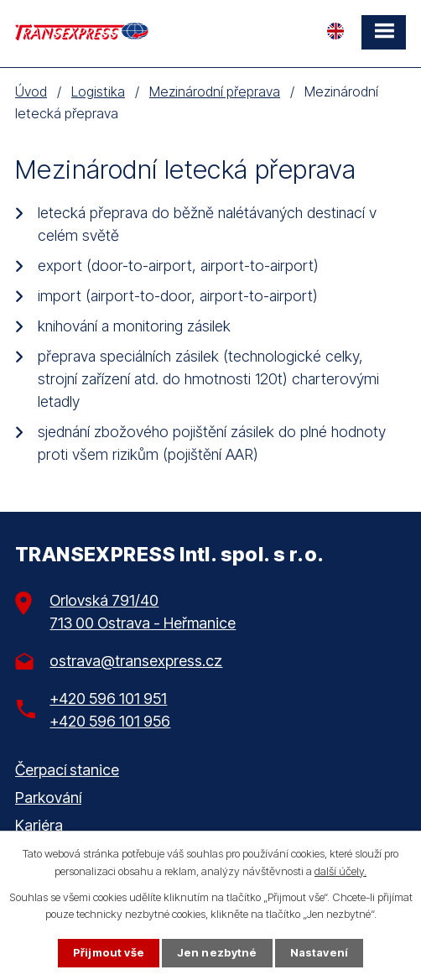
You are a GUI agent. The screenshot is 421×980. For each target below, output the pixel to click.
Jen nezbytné (217, 952)
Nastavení (319, 952)
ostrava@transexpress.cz (136, 661)
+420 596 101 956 (110, 721)
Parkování (48, 798)
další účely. (340, 871)
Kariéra (39, 825)
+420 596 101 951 (108, 699)
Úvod (31, 91)
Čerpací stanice (67, 770)
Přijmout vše (109, 952)
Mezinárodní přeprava (215, 91)
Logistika (98, 91)
